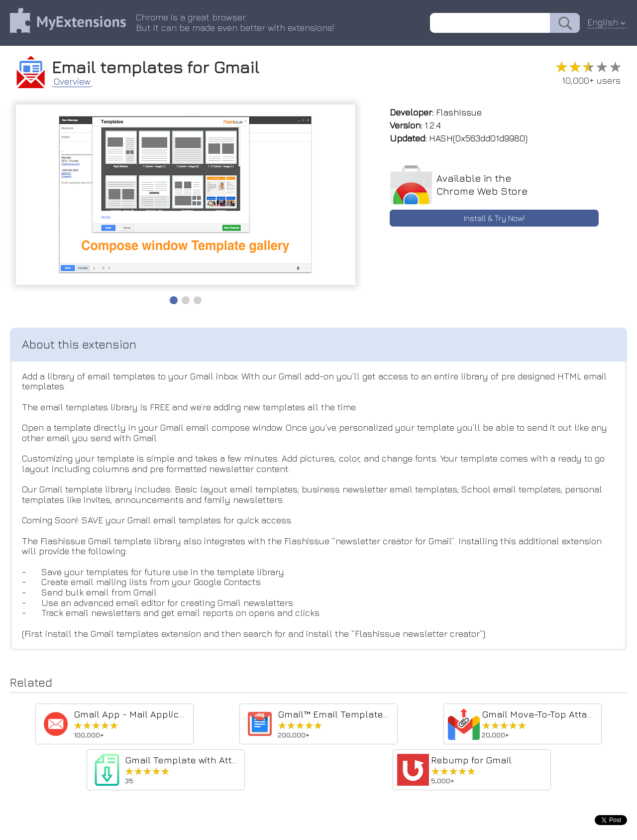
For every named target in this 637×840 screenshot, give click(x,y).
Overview (72, 82)
